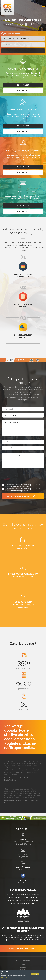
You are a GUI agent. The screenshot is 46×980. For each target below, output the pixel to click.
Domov (23, 965)
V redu (35, 974)
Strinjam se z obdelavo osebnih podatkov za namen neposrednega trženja (23, 490)
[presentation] (18, 475)
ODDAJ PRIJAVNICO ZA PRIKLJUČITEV (23, 496)
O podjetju (23, 967)
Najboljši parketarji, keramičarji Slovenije (23, 900)
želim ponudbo (23, 85)
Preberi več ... (5, 977)
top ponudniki (23, 91)
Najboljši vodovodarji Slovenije (23, 904)
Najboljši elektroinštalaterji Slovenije (23, 897)
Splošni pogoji (23, 970)
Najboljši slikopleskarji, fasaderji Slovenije (23, 894)
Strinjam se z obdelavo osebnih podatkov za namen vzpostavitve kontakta (23, 486)
